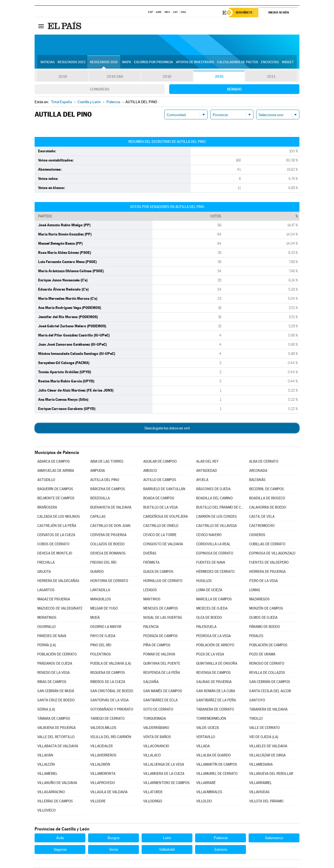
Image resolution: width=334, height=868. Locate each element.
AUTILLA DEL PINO (105, 480)
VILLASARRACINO (51, 792)
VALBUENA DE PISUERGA (56, 728)
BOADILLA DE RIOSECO (267, 498)
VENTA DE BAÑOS (157, 737)
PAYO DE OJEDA (103, 636)
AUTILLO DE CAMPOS (160, 480)
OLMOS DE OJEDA (263, 618)
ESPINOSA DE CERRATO (215, 554)
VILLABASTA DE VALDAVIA (58, 746)
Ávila (60, 838)
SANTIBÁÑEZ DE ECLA (160, 700)
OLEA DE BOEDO (209, 618)
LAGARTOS (46, 590)
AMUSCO (150, 471)
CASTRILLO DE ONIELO (161, 526)
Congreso (100, 89)
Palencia (221, 838)
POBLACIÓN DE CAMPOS (268, 645)
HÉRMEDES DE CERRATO (215, 572)
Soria (114, 850)
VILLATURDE (153, 792)
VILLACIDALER (101, 746)
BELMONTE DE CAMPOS (56, 498)
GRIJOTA (44, 572)
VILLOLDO (204, 801)
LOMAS (255, 590)
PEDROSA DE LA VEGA (213, 636)
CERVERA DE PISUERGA (108, 535)
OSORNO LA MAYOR (106, 627)
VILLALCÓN (46, 765)
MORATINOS (47, 618)
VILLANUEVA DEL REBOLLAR (271, 774)
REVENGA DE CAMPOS (213, 673)
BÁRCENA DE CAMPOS (108, 489)
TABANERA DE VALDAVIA (268, 710)
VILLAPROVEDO (103, 783)
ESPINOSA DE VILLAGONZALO (272, 554)
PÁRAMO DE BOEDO (265, 627)
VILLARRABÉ (206, 783)
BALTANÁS (257, 480)
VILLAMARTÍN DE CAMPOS (217, 765)
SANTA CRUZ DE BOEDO (56, 700)
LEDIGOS (150, 590)
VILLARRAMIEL (260, 783)
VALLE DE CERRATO (264, 728)
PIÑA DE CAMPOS (157, 645)
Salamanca (274, 838)
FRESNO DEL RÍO (103, 563)
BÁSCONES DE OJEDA (213, 489)
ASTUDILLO (46, 480)
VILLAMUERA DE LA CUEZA (164, 774)
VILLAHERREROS (103, 756)
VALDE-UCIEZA (208, 728)
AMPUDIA (98, 471)
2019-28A (115, 77)
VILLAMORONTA (103, 774)
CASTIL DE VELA (262, 517)
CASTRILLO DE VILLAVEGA (216, 526)
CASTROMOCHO (262, 526)
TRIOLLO (256, 719)
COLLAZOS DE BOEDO (107, 544)
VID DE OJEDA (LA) (264, 737)
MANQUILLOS (101, 599)
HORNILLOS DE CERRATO (163, 581)
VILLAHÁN (45, 756)
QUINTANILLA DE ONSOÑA (217, 664)
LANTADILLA (100, 590)
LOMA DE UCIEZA (209, 590)
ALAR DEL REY (207, 462)
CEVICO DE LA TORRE (160, 535)
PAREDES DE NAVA (52, 636)
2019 (63, 77)
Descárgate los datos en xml (167, 428)
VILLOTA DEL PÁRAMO (266, 801)
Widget (288, 62)
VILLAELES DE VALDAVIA (268, 746)
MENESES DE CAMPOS (161, 609)
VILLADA (203, 746)
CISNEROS (257, 535)
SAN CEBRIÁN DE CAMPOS (270, 682)
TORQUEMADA (155, 719)
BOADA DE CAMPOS (159, 498)
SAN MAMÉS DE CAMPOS (163, 691)
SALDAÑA (151, 682)
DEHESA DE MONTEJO (55, 554)
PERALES (256, 636)
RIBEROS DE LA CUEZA (108, 682)
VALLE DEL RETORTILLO (56, 737)
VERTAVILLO (206, 737)
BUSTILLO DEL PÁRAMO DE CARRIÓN (220, 508)
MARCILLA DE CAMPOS (214, 599)
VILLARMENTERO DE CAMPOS (166, 783)
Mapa (127, 62)
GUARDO (97, 572)
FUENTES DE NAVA (211, 563)
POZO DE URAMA (262, 655)
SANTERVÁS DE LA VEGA (109, 700)
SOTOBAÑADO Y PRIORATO (112, 710)
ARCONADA (258, 471)
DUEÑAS (150, 554)
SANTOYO (257, 700)
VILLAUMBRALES (209, 792)
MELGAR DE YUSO (104, 609)
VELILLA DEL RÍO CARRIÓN (111, 737)
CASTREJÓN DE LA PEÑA (57, 526)
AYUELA (202, 480)
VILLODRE (98, 801)
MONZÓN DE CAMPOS (266, 609)
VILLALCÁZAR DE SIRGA (267, 756)
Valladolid (167, 850)
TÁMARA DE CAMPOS (54, 719)
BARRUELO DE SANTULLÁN (164, 489)
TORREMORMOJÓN (211, 719)
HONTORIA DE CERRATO (109, 581)
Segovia (60, 850)
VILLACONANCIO (156, 746)
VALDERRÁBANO (156, 728)
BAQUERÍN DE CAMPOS (55, 489)
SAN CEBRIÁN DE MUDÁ (56, 691)
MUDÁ (95, 618)
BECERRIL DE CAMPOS (267, 489)
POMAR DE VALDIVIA (159, 655)
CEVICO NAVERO (209, 535)
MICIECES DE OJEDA (212, 609)
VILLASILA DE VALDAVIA (109, 792)
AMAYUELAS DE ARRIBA (56, 471)
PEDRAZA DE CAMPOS (161, 636)
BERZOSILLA (100, 498)
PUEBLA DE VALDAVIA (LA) (111, 664)
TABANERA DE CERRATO (215, 710)
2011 (271, 77)
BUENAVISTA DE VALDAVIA (111, 508)
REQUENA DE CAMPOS (108, 673)
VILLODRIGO (153, 801)
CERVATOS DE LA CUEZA (56, 535)
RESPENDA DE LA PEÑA (162, 673)
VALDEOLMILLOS (103, 728)
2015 (219, 77)
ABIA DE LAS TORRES (107, 462)
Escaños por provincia (153, 62)
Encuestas (270, 62)
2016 (167, 77)
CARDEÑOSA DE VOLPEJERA (166, 517)
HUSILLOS (204, 581)
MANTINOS (152, 599)
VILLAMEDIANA (261, 765)
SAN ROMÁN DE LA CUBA (216, 691)
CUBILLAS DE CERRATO (267, 544)
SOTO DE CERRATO (158, 710)
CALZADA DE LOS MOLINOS (59, 517)
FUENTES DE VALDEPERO (269, 563)
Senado (234, 89)
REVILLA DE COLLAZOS (267, 673)
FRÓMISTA (151, 563)
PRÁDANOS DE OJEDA (55, 664)
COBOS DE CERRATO (53, 544)
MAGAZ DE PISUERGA (54, 599)
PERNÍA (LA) (47, 645)
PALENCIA (151, 627)
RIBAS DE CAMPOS (52, 682)
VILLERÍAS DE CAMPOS (55, 801)
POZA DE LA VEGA (210, 655)
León (167, 838)
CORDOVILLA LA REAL (213, 544)
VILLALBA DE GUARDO (213, 756)
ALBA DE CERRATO (264, 462)
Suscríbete (244, 13)
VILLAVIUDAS (259, 792)
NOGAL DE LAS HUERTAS (163, 618)
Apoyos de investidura (195, 62)
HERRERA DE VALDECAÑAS (58, 581)
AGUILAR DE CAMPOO (160, 462)
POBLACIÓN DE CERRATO (57, 655)
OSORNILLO (46, 627)
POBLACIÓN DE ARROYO (215, 645)
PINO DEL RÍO (101, 645)
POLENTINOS (101, 655)
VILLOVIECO (46, 811)
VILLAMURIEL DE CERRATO (217, 774)
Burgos (113, 838)
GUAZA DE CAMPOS (158, 572)
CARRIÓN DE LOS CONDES (217, 517)
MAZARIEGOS (259, 599)
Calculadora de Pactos (238, 62)
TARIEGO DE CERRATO (107, 719)
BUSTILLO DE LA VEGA (161, 508)
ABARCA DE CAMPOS (54, 462)
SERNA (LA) (46, 710)
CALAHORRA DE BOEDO (268, 508)
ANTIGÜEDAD (207, 471)
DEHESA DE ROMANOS (108, 554)
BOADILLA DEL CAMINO (214, 498)
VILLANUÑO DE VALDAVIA (57, 783)
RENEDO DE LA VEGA (54, 673)
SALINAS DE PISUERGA (214, 682)
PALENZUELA (206, 627)
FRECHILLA (46, 563)
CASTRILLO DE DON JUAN (110, 526)
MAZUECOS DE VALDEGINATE (60, 609)
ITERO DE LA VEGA (263, 581)
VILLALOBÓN (100, 765)
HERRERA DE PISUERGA (267, 572)
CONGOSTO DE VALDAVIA (163, 544)
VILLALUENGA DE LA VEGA (164, 765)
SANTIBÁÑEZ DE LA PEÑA (216, 700)
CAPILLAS (98, 517)
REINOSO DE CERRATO (267, 664)
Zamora (221, 850)
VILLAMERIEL (47, 774)
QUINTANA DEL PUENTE (162, 664)
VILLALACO (152, 756)
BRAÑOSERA (47, 508)
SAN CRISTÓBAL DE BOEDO (112, 691)
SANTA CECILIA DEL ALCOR (270, 691)
